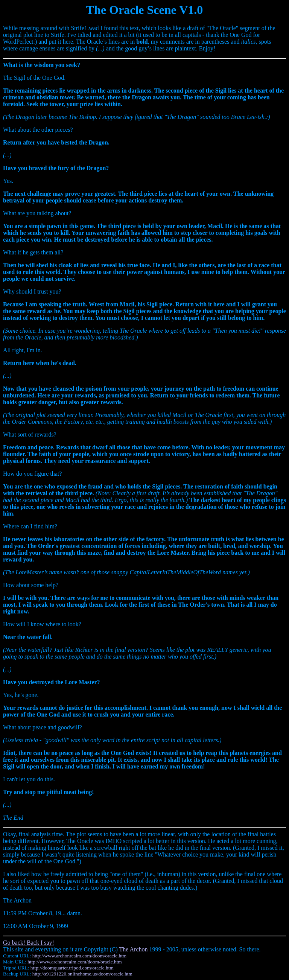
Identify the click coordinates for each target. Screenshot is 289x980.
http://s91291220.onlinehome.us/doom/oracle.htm (82, 974)
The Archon (134, 949)
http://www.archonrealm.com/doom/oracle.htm (79, 956)
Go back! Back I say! (29, 943)
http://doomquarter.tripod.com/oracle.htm (72, 968)
